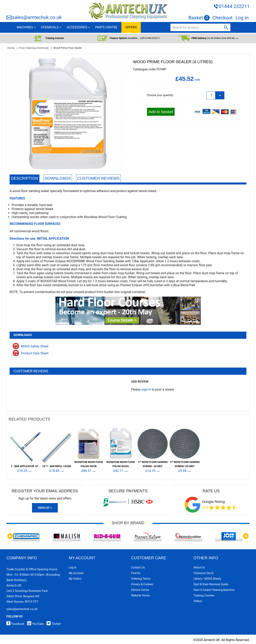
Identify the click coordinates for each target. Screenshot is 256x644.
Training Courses (204, 595)
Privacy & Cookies (142, 584)
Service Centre (140, 590)
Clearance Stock (203, 573)
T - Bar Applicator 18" (25, 466)
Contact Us (138, 567)
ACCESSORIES (77, 27)
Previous (10, 536)
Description (24, 178)
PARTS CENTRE (106, 27)
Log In (242, 18)
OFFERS (131, 27)
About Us (199, 567)
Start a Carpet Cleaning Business (214, 590)
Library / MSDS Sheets (207, 579)
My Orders (75, 579)
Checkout (222, 18)
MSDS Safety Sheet (30, 346)
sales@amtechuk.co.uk (37, 17)
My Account (76, 573)
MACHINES (25, 27)
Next (246, 536)
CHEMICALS (50, 27)
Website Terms (140, 595)
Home (11, 48)
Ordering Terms (141, 579)
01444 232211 (234, 6)
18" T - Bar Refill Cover (56, 466)
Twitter (53, 624)
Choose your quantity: (160, 95)
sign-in (146, 389)
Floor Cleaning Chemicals (34, 48)
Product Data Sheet (31, 353)
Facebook (15, 624)
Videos (198, 601)
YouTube (34, 624)
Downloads (58, 178)
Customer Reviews (98, 178)
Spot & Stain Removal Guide (211, 584)
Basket (199, 18)
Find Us (136, 573)
